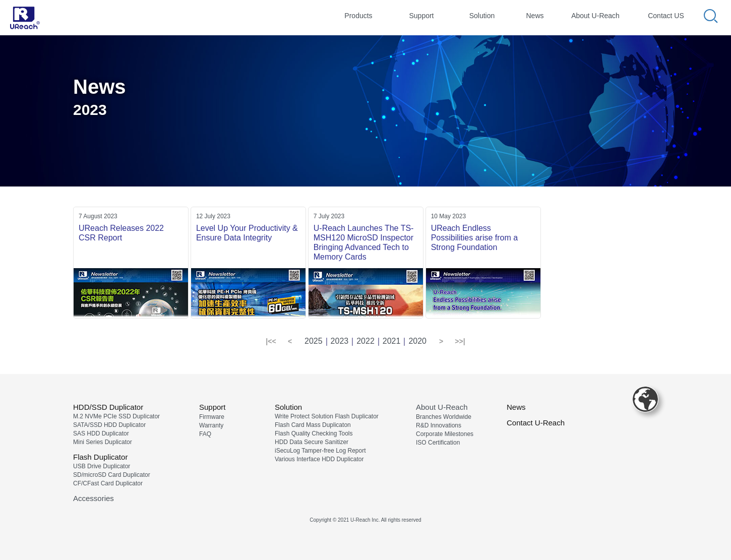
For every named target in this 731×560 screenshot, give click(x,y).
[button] (271, 342)
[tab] (358, 17)
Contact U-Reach (536, 423)
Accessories (94, 498)
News (516, 407)
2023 (340, 341)
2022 (365, 341)
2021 (392, 341)
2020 (417, 341)
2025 (314, 341)
